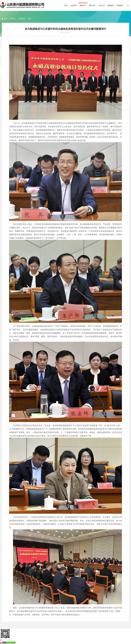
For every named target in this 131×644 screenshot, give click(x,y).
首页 (66, 5)
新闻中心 (83, 5)
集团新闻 (22, 19)
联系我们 (120, 5)
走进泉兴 (74, 5)
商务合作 (92, 5)
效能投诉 (111, 5)
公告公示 (101, 5)
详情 (30, 19)
